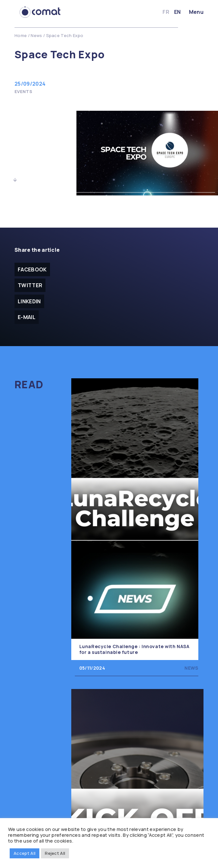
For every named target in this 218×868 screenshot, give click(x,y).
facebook (32, 269)
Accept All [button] (25, 853)
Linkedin (29, 301)
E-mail (27, 317)
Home (21, 35)
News (36, 35)
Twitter (30, 285)
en (178, 12)
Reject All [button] (55, 853)
